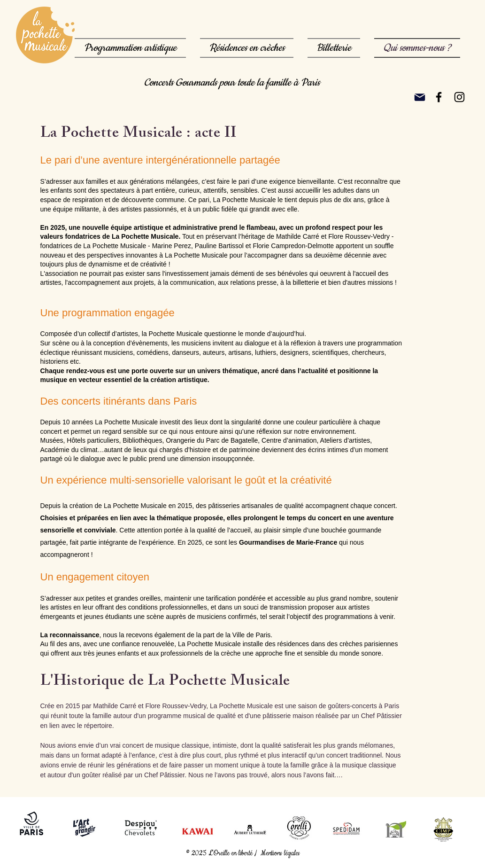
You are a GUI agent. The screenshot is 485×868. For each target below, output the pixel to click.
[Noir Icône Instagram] (459, 97)
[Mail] (420, 97)
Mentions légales (281, 853)
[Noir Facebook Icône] (439, 97)
